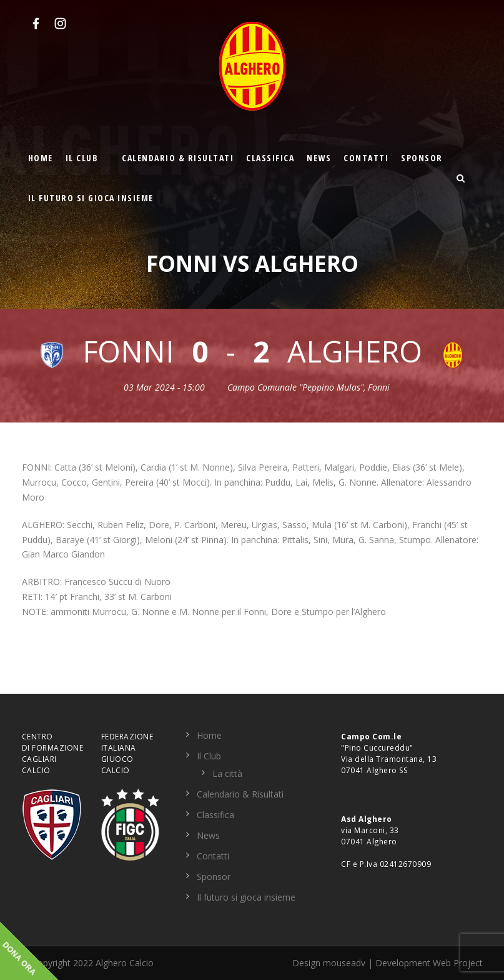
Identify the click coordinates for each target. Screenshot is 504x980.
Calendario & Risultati (178, 158)
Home (41, 158)
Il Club (82, 158)
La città (227, 773)
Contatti (366, 158)
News (319, 158)
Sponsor (422, 158)
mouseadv (344, 963)
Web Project (458, 963)
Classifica (270, 158)
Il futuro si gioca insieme (91, 198)
